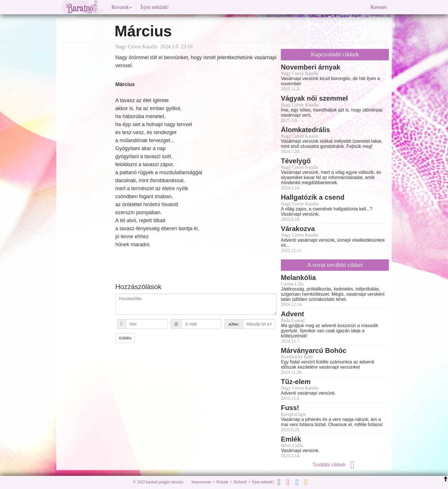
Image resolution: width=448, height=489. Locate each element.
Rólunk (222, 482)
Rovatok (122, 7)
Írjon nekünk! (155, 7)
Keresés (379, 7)
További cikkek (335, 465)
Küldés (125, 338)
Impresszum (201, 482)
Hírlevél (240, 482)
